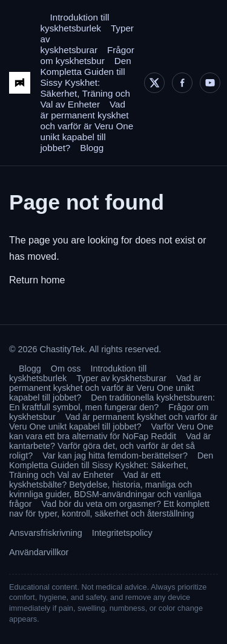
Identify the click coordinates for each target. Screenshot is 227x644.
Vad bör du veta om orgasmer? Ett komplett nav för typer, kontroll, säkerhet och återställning (109, 509)
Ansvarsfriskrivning (46, 533)
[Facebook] (182, 83)
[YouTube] (210, 83)
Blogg (92, 148)
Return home (37, 280)
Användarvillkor (39, 552)
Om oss (66, 369)
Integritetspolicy (122, 533)
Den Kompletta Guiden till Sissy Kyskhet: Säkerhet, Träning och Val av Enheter (85, 82)
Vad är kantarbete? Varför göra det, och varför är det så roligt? (110, 446)
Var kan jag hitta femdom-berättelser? (115, 456)
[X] (154, 83)
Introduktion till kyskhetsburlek (74, 23)
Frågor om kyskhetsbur (87, 55)
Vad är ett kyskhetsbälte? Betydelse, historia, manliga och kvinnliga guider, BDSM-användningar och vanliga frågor (105, 489)
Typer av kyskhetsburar (121, 378)
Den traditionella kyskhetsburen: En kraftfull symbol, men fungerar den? (112, 402)
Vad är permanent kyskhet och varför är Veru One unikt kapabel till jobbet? (87, 126)
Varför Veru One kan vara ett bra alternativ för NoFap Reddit (111, 431)
